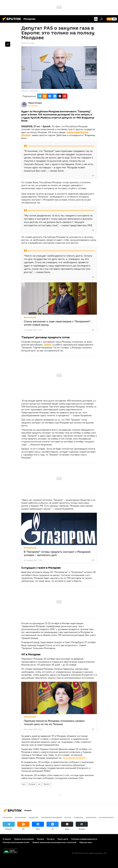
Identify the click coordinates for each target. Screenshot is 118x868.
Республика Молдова (51, 817)
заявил (48, 345)
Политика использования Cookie (16, 842)
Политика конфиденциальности (84, 839)
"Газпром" (47, 784)
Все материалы (33, 106)
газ (39, 784)
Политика (7, 817)
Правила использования (24, 839)
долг (24, 784)
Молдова (32, 784)
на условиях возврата (74, 758)
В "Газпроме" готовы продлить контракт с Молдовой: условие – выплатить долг (57, 553)
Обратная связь (86, 842)
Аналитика (91, 817)
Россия (68, 817)
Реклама (40, 839)
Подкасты (79, 817)
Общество (34, 817)
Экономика (30, 317)
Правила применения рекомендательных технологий (54, 842)
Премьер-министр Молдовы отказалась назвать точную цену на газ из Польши (54, 722)
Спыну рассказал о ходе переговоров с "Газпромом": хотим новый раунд (57, 323)
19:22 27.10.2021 (28, 43)
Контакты (51, 839)
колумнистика (106, 817)
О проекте (7, 839)
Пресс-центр (63, 839)
